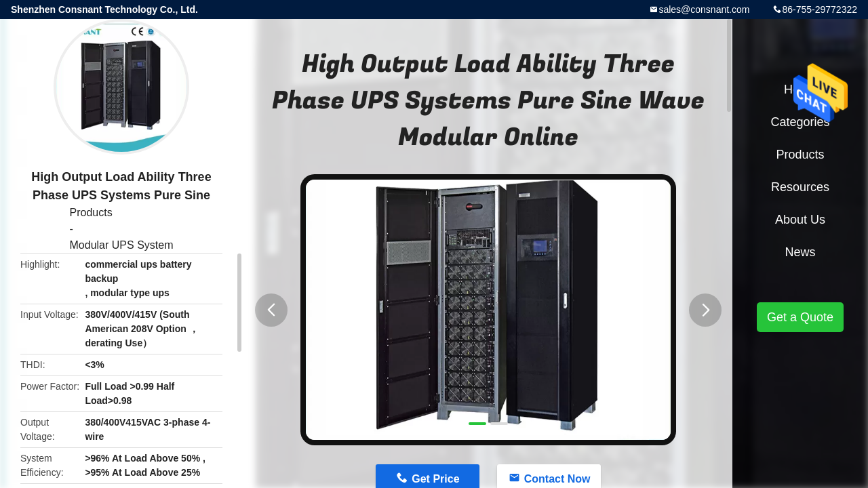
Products (91, 212)
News (800, 252)
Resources (800, 187)
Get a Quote (800, 317)
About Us (800, 220)
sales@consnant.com (704, 9)
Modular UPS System (122, 245)
